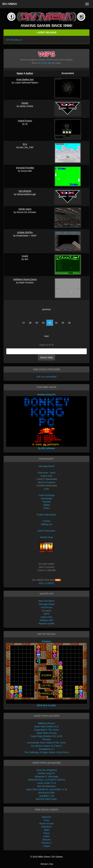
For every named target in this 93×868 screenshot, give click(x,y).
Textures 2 (47, 843)
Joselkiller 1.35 (47, 796)
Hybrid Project (25, 121)
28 (30, 323)
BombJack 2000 (46, 793)
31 (50, 323)
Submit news (46, 537)
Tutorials (46, 502)
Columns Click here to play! (46, 673)
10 (39, 63)
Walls (46, 830)
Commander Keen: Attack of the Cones (47, 743)
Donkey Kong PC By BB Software (46, 421)
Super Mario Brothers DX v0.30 (47, 736)
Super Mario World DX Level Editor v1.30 (46, 789)
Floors (47, 833)
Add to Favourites (46, 531)
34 (69, 323)
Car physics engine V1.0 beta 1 (47, 746)
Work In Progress (46, 482)
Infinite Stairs (25, 209)
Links (47, 489)
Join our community (46, 377)
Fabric (47, 836)
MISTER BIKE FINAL (46, 799)
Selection (46, 817)
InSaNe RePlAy (25, 232)
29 (37, 323)
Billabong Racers (46, 723)
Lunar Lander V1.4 (46, 783)
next (46, 336)
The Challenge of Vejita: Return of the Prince (46, 752)
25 (42, 63)
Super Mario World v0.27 (47, 726)
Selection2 (46, 827)
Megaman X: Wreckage (46, 777)
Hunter (25, 103)
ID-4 (25, 144)
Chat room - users (46, 473)
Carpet (46, 846)
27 (24, 323)
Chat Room (47, 607)
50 (46, 63)
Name (20, 73)
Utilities (46, 505)
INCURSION (25, 191)
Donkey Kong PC (46, 773)
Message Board (46, 466)
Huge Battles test (25, 79)
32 (56, 323)
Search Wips (46, 357)
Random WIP (46, 620)
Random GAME (46, 624)
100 (49, 63)
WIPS (46, 614)
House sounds (46, 823)
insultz (25, 256)
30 (43, 323)
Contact (46, 521)
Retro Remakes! (46, 601)
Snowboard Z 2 (47, 749)
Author (29, 73)
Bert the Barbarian (46, 786)
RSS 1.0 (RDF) (46, 583)
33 (63, 323)
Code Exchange (46, 495)
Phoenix (47, 739)
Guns (46, 820)
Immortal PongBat (25, 168)
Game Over (46, 476)
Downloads (46, 498)
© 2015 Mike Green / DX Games (46, 857)
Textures (47, 840)
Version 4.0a (47, 864)
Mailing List (46, 524)
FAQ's (46, 508)
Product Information (46, 515)
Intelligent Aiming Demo (25, 279)
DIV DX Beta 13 (14, 40)
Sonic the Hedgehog (47, 770)
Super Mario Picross (46, 733)
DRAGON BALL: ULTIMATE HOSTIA (47, 780)
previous (47, 309)
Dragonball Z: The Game (46, 730)
